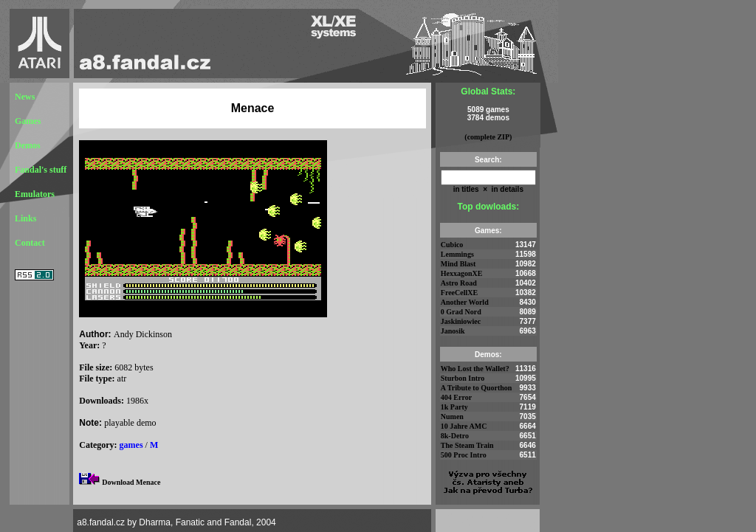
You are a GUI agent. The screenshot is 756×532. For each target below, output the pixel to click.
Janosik (453, 331)
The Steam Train (467, 445)
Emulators (35, 194)
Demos (28, 145)
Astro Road (459, 283)
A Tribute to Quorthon (477, 388)
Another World (465, 302)
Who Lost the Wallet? (475, 369)
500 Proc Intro (464, 455)
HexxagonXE (462, 273)
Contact (30, 243)
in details (506, 189)
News (25, 97)
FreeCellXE (459, 293)
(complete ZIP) (488, 137)
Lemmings (457, 254)
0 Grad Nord (461, 312)
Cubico (452, 245)
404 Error (456, 397)
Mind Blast (458, 264)
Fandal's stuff (41, 170)
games (131, 445)
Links (25, 218)
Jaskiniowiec (461, 321)
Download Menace (131, 482)
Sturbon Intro (463, 378)
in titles (466, 189)
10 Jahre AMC (464, 426)
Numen (452, 417)
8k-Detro (455, 436)
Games (28, 121)
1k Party (454, 407)
